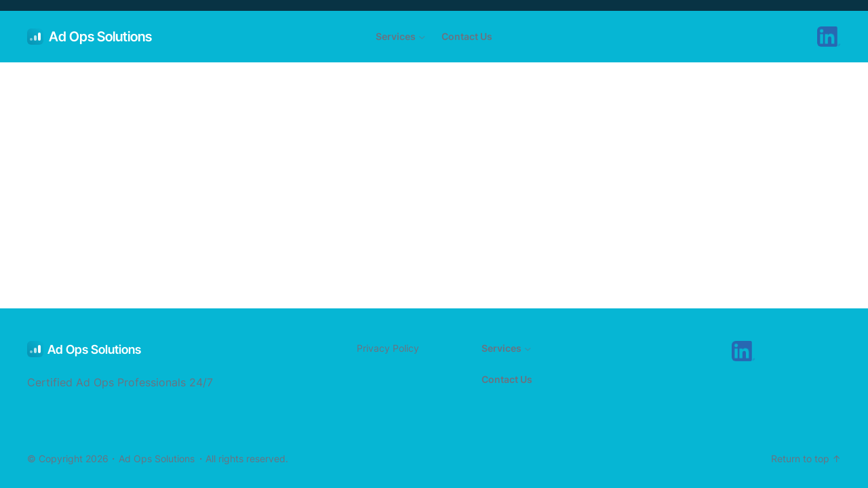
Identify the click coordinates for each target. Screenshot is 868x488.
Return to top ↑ (806, 459)
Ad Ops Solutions (100, 37)
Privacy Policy (388, 348)
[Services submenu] (422, 37)
